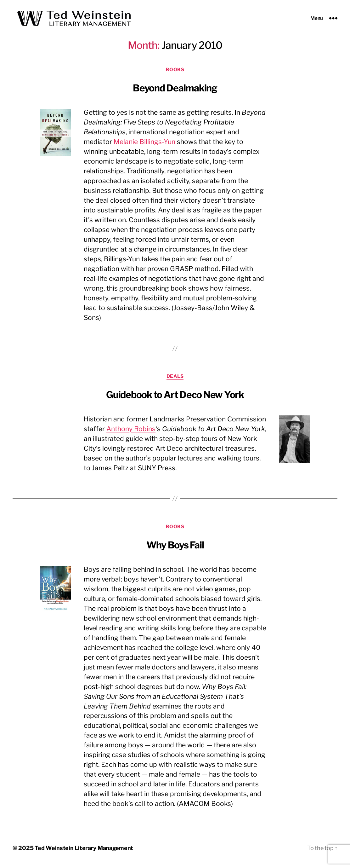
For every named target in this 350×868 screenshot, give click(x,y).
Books (175, 76)
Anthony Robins (131, 435)
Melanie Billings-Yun (144, 148)
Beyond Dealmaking (175, 94)
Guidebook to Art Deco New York (175, 401)
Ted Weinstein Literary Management (84, 854)
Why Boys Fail (175, 551)
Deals (175, 382)
